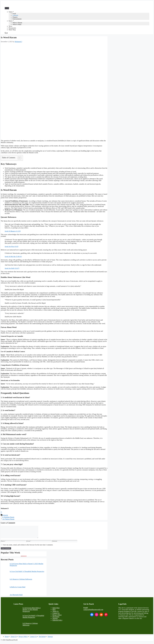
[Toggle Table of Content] (19, 158)
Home (7, 639)
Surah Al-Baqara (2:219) (13, 231)
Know (11, 21)
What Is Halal (17, 24)
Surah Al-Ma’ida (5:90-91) (13, 257)
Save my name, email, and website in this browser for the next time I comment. (28, 547)
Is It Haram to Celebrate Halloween (21, 582)
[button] (6, 33)
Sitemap (55, 621)
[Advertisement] (54, 58)
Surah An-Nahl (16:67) (12, 268)
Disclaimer (56, 619)
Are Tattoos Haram (8, 519)
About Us (55, 614)
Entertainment (17, 19)
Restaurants (12, 28)
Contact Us (56, 615)
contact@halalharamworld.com (93, 612)
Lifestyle (15, 15)
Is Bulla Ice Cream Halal (18, 589)
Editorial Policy (57, 623)
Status (11, 12)
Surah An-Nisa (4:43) (11, 246)
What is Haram (17, 23)
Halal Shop (12, 30)
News (10, 26)
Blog (54, 612)
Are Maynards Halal (16, 597)
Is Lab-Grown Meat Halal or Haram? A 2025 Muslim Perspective (32, 612)
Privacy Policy (57, 617)
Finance (15, 17)
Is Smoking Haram (8, 517)
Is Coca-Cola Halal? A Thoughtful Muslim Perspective (27, 574)
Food (14, 14)
